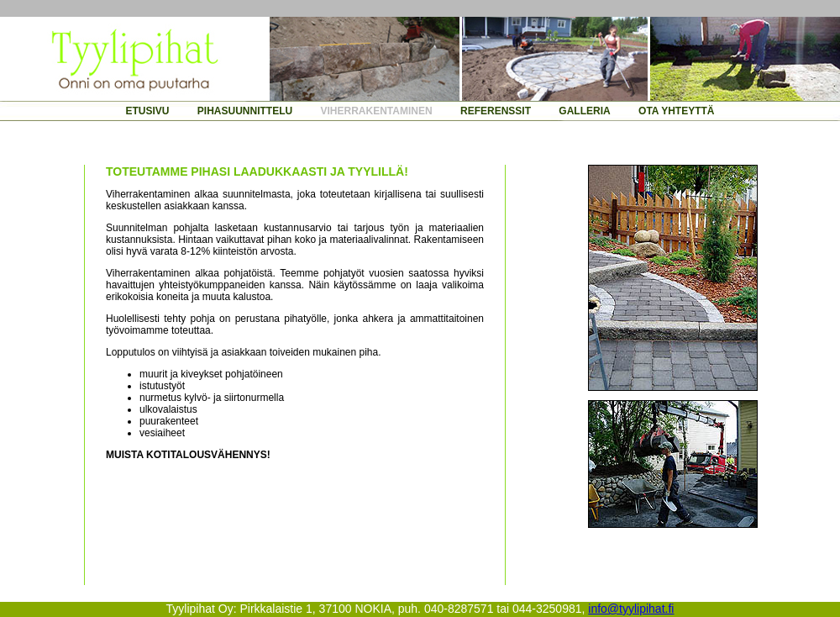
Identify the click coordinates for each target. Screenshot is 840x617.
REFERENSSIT (496, 111)
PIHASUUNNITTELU (245, 111)
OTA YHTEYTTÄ (676, 111)
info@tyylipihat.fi (631, 609)
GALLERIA (584, 111)
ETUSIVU (147, 111)
